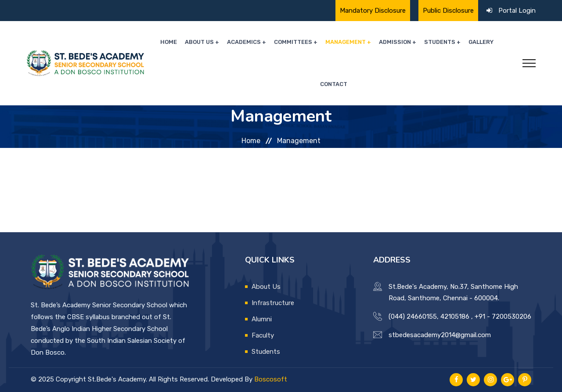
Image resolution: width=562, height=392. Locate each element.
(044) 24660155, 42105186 (429, 316)
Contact (334, 84)
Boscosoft (271, 379)
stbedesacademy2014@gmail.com (440, 335)
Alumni (262, 319)
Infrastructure (273, 303)
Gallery (481, 42)
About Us (199, 42)
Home (169, 42)
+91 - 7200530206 (503, 316)
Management (346, 42)
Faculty (263, 335)
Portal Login (517, 11)
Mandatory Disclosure (373, 11)
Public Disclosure (448, 11)
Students (440, 42)
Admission (395, 42)
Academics (244, 42)
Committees (293, 42)
